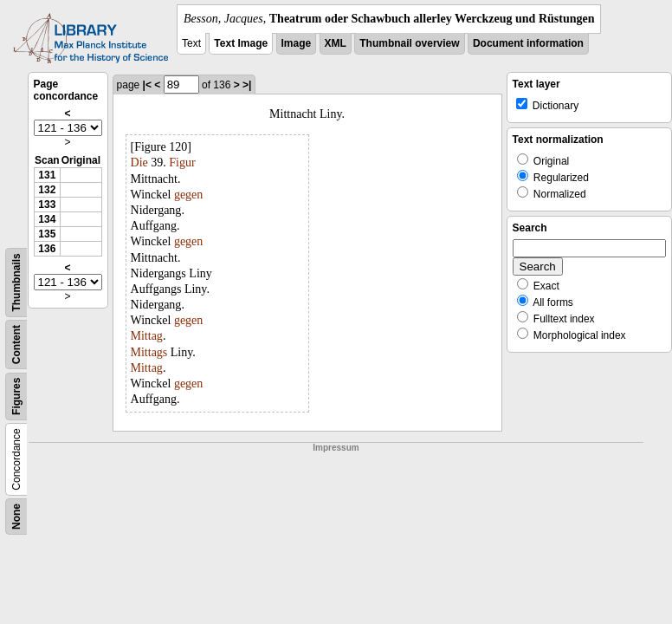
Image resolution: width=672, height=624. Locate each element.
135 (47, 234)
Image (297, 43)
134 (47, 219)
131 (47, 175)
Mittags (149, 352)
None (16, 517)
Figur (182, 162)
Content (16, 344)
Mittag (147, 336)
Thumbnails (16, 282)
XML (336, 43)
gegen (188, 195)
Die (139, 162)
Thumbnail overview (409, 43)
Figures (16, 396)
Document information (528, 43)
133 (47, 205)
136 (47, 249)
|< (147, 85)
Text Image (241, 43)
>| (247, 85)
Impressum (336, 448)
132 (47, 190)
